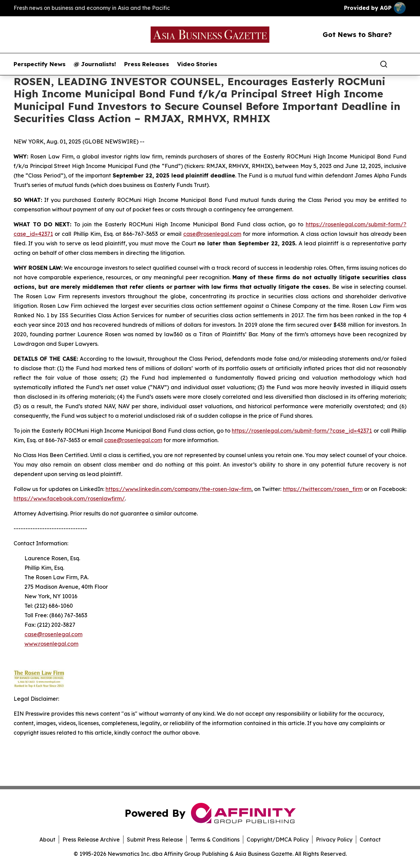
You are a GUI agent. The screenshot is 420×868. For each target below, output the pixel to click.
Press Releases (147, 64)
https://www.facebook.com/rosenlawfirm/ (69, 498)
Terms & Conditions (215, 839)
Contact (370, 839)
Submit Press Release (155, 839)
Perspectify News (40, 64)
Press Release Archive (91, 839)
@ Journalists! (95, 64)
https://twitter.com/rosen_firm (323, 489)
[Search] (384, 64)
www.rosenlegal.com (51, 644)
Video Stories (197, 64)
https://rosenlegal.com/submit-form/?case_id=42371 (302, 431)
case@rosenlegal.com (212, 234)
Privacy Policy (334, 839)
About (47, 839)
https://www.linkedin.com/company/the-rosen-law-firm (178, 489)
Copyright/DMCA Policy (278, 839)
